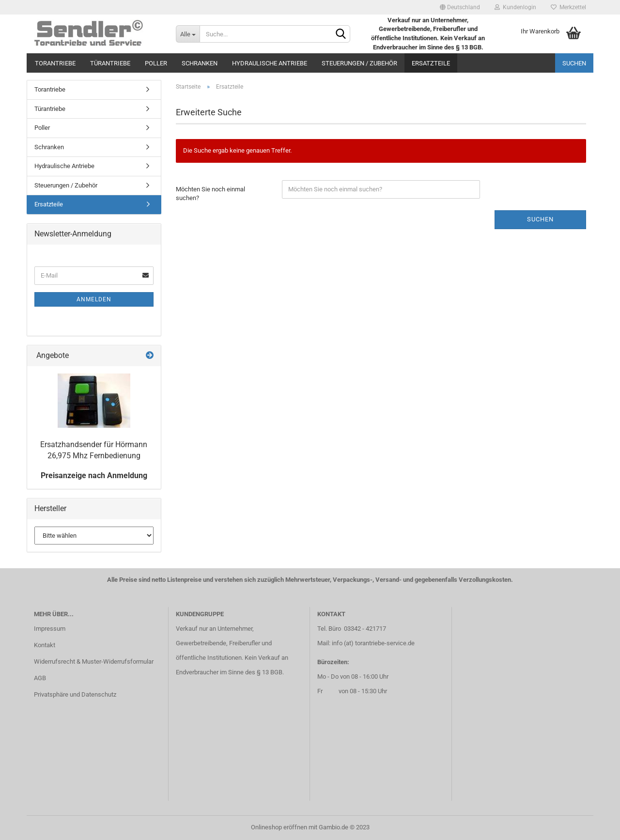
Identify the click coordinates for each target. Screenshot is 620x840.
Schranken (200, 63)
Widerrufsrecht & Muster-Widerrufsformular (94, 661)
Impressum (50, 629)
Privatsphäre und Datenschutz (75, 694)
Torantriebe (55, 63)
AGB (40, 678)
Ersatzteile (431, 63)
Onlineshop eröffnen (279, 827)
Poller (156, 63)
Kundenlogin (515, 7)
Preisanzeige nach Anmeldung (94, 475)
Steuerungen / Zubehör (359, 63)
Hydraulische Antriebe (270, 63)
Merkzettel (568, 7)
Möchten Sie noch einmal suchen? (210, 194)
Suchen (574, 63)
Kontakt (45, 645)
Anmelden (94, 299)
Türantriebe (110, 63)
